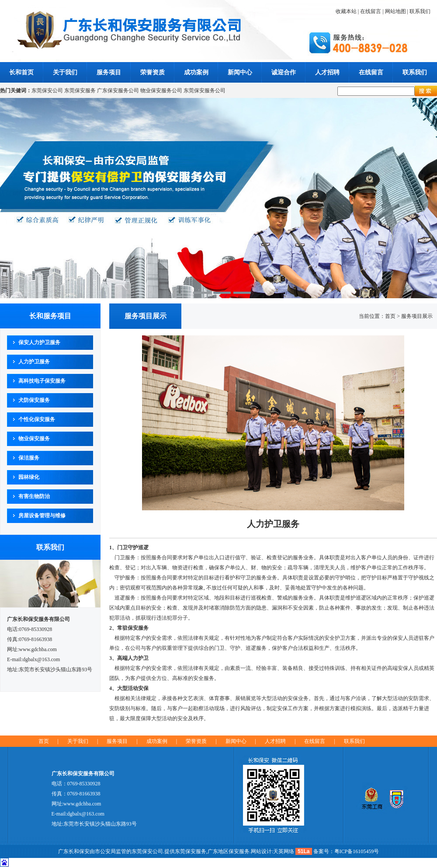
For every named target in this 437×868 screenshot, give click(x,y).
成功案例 (196, 72)
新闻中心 (240, 72)
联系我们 (420, 11)
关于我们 (65, 72)
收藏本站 (346, 11)
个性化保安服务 (37, 419)
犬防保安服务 (34, 400)
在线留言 (371, 11)
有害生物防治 (34, 496)
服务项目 (109, 72)
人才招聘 (327, 72)
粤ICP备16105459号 (357, 851)
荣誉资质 (153, 72)
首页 (44, 741)
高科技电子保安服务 (42, 381)
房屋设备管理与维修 (42, 516)
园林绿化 (29, 477)
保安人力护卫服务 (39, 342)
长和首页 (21, 72)
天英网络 (284, 851)
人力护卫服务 (34, 362)
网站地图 (395, 11)
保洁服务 (29, 458)
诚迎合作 (284, 72)
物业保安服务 (34, 439)
